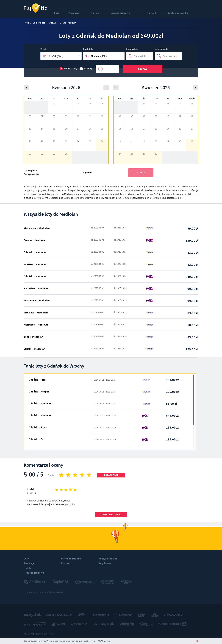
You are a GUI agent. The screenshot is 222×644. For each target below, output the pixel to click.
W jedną (86, 69)
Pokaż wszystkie (111, 514)
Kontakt (151, 13)
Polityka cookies (108, 559)
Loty (57, 13)
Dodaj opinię (111, 475)
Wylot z (44, 49)
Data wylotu (132, 49)
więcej (107, 641)
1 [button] (104, 69)
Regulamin (105, 563)
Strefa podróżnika (178, 13)
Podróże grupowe (120, 13)
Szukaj (143, 69)
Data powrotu (161, 49)
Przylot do (88, 49)
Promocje (74, 13)
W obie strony (68, 69)
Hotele (95, 13)
